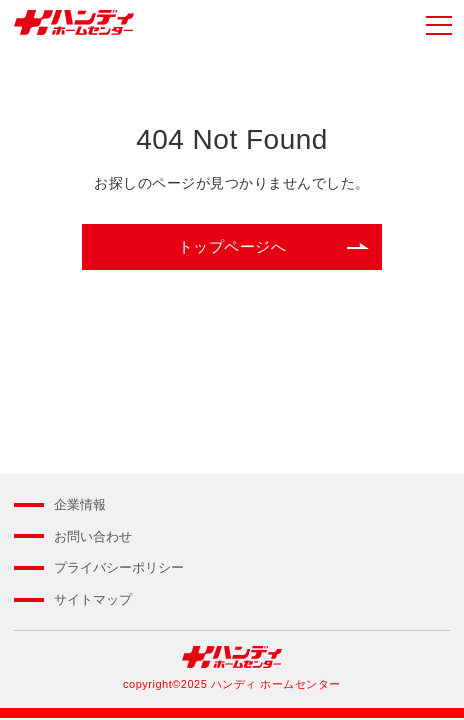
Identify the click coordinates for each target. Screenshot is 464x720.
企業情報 (80, 504)
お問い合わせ (93, 536)
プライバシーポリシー (119, 567)
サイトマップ (93, 599)
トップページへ (232, 246)
